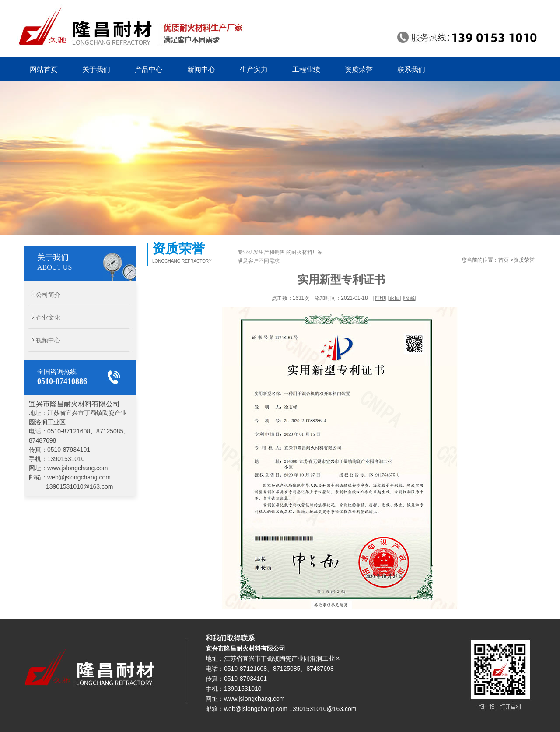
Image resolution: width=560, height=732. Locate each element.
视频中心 (42, 340)
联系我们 (411, 69)
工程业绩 (306, 69)
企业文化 (42, 317)
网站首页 (44, 69)
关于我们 (96, 69)
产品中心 (149, 69)
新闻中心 (201, 69)
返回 (395, 298)
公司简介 (42, 295)
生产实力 (254, 69)
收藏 (409, 298)
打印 (380, 298)
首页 (504, 260)
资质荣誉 (359, 69)
